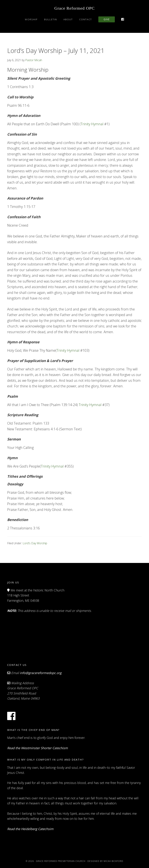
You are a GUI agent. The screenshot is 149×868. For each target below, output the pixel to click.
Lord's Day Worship (35, 543)
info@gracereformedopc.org (41, 673)
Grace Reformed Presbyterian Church (61, 861)
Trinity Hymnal (92, 124)
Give (107, 19)
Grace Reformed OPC (74, 8)
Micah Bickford (113, 861)
